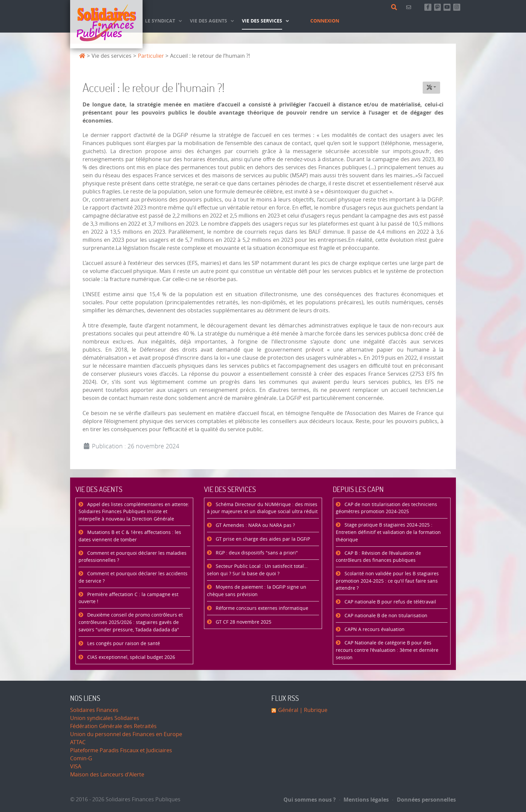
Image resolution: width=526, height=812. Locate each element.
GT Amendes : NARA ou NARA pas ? (255, 525)
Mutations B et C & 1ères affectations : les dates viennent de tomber (130, 536)
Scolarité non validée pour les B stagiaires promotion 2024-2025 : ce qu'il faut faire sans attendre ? (387, 581)
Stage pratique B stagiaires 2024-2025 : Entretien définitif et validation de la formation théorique (388, 532)
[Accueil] (106, 24)
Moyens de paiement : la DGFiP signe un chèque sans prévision (257, 591)
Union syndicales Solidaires (105, 718)
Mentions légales (364, 800)
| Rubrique (313, 710)
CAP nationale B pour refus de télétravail (390, 602)
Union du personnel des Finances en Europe (126, 734)
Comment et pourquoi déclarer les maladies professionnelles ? (133, 557)
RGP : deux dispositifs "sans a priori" (256, 553)
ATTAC (78, 742)
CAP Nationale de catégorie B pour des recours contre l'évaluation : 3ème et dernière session (387, 650)
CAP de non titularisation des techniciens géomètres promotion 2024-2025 (386, 508)
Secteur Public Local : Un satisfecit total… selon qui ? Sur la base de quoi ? (257, 570)
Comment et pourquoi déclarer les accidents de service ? (133, 577)
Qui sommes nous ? (310, 800)
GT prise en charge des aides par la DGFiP (262, 539)
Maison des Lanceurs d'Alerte (107, 775)
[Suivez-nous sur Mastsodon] (438, 7)
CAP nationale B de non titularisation (385, 616)
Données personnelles (424, 800)
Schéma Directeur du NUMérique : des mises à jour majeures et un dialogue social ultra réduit (262, 508)
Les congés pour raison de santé (123, 644)
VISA (76, 766)
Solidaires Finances (94, 710)
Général (288, 710)
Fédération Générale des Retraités (113, 726)
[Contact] (410, 7)
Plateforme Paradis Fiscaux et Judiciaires (121, 750)
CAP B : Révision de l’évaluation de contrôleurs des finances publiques (378, 557)
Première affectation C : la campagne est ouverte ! (128, 598)
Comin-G (81, 758)
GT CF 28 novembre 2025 (243, 622)
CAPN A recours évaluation (374, 629)
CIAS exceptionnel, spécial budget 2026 (130, 657)
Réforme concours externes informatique (261, 608)
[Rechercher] (395, 7)
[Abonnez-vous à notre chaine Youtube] (447, 7)
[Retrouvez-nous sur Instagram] (457, 7)
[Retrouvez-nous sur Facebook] (428, 7)
